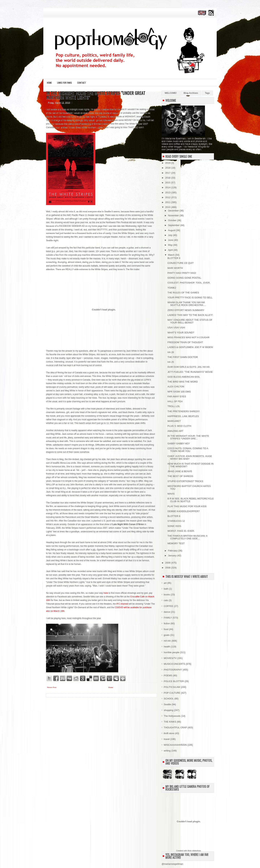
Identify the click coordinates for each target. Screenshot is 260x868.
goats (167, 635)
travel (167, 739)
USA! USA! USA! (176, 327)
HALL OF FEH (175, 401)
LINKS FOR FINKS (65, 83)
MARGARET (174, 421)
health (167, 647)
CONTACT (82, 83)
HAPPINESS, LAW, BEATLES (183, 416)
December (174, 211)
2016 (168, 178)
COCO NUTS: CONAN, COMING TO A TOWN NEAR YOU (188, 450)
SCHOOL (169, 699)
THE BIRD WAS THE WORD (183, 382)
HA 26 (171, 352)
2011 (168, 202)
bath (166, 589)
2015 (168, 183)
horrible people (172, 652)
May (171, 245)
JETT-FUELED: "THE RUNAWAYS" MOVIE (190, 372)
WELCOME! (171, 93)
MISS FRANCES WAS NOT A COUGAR (188, 337)
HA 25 (171, 362)
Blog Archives (191, 93)
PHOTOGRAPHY (173, 670)
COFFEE (169, 606)
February (173, 551)
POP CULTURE (172, 693)
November (174, 215)
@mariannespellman (172, 864)
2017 (168, 173)
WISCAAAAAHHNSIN (175, 745)
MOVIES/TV (170, 658)
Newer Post (52, 687)
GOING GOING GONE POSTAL (184, 278)
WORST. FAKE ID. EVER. (181, 531)
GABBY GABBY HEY (178, 443)
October (173, 220)
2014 (168, 187)
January (173, 556)
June (171, 240)
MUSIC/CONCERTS (174, 664)
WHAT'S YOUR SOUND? (181, 333)
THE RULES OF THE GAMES (183, 293)
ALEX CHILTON (176, 387)
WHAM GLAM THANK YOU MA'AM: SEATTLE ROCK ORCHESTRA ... (187, 304)
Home (49, 83)
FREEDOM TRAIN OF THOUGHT (185, 342)
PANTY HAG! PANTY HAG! (182, 273)
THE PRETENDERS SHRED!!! (183, 411)
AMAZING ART (175, 431)
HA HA (167, 641)
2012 (168, 197)
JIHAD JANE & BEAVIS (180, 471)
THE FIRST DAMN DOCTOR (183, 357)
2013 (168, 193)
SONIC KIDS (174, 526)
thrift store (169, 733)
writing (167, 751)
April (171, 250)
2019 (168, 163)
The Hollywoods (172, 716)
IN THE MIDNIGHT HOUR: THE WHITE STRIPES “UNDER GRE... (188, 437)
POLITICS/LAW (172, 687)
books (167, 595)
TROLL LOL (174, 406)
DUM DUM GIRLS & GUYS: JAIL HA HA (188, 367)
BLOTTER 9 (174, 258)
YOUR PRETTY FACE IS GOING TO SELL (190, 297)
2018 (168, 168)
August (172, 230)
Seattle (167, 704)
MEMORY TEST (176, 543)
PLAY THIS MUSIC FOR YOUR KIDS (187, 506)
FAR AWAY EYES (177, 397)
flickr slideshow (194, 851)
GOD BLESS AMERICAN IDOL (184, 377)
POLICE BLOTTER (174, 681)
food (166, 629)
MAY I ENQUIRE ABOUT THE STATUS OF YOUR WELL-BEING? (190, 321)
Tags (207, 93)
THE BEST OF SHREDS (180, 476)
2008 (168, 568)
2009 (168, 563)
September (174, 225)
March (172, 255)
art (165, 583)
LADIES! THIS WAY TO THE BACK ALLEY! (190, 315)
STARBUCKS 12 (176, 521)
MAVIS (171, 494)
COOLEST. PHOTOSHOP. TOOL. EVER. (189, 283)
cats (166, 600)
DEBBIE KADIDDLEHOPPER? (183, 511)
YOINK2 (172, 288)
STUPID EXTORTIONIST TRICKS (185, 481)
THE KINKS (170, 722)
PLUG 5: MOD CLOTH (179, 426)
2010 (168, 207)
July (171, 235)
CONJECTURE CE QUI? (180, 263)
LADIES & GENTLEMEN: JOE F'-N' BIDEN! (190, 347)
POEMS (168, 675)
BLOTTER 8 (174, 516)
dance (167, 612)
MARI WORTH (175, 268)
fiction (167, 623)
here (106, 593)
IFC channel (122, 604)
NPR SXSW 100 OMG (179, 392)
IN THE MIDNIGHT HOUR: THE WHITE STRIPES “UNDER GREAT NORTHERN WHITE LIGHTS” (96, 95)
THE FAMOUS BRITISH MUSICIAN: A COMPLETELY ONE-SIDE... (187, 537)
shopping (169, 710)
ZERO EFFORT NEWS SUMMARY (186, 310)
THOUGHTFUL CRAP (175, 728)
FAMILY (168, 618)
